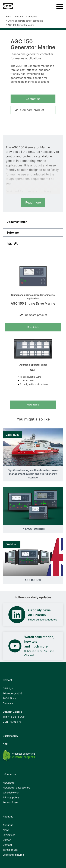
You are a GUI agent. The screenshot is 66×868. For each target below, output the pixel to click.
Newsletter (9, 783)
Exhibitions (9, 835)
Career (7, 840)
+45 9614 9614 (17, 717)
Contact (7, 845)
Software (13, 233)
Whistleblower (11, 792)
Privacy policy (11, 797)
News (6, 830)
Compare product (29, 110)
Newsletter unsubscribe (16, 788)
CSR (5, 744)
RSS (12, 243)
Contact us (33, 99)
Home (8, 17)
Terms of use (10, 802)
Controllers (32, 17)
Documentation (17, 222)
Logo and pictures (13, 855)
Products (19, 17)
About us (8, 825)
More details (33, 327)
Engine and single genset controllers (25, 21)
